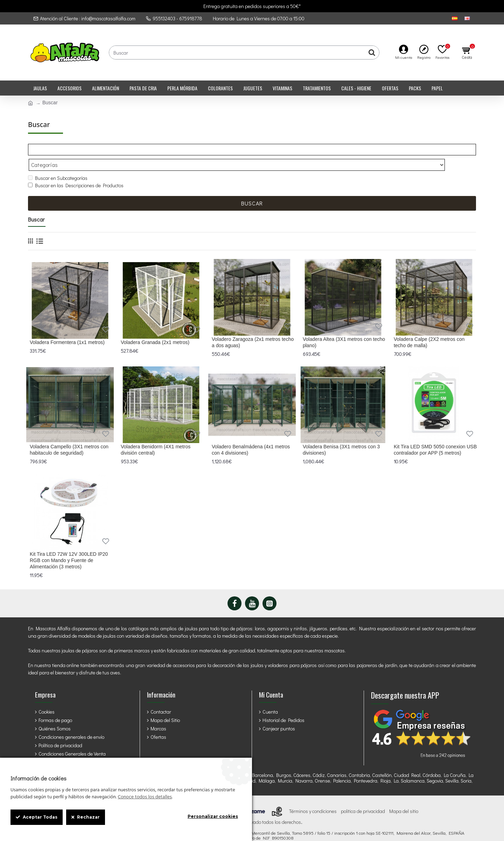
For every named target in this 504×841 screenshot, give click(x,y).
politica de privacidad (363, 798)
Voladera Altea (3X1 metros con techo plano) (344, 329)
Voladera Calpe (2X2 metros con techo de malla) (429, 329)
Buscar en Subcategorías (58, 164)
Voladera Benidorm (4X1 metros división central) (156, 436)
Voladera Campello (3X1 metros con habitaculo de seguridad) (69, 436)
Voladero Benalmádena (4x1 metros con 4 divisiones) (251, 436)
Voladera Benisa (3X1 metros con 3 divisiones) (341, 436)
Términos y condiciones (313, 798)
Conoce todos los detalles (145, 797)
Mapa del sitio (404, 798)
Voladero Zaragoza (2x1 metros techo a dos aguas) (253, 329)
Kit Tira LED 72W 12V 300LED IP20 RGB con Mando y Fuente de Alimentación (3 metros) (69, 547)
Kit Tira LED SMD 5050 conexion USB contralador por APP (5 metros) (435, 436)
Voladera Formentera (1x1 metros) (67, 329)
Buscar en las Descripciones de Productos (76, 172)
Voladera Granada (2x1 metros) (155, 329)
